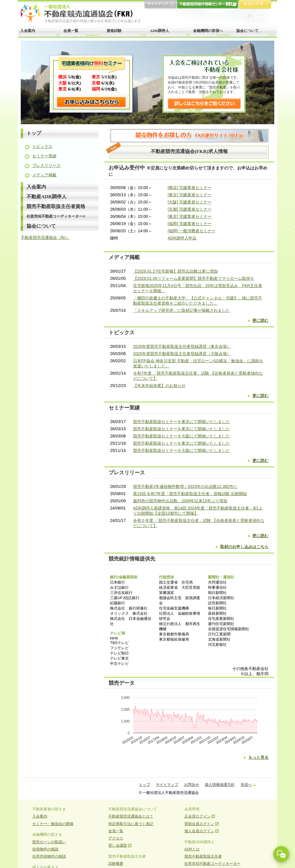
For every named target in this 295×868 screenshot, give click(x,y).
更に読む (260, 320)
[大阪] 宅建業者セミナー (190, 202)
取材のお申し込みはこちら (244, 547)
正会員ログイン (197, 816)
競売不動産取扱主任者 (203, 856)
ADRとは (192, 849)
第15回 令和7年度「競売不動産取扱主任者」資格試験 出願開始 (190, 494)
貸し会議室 (118, 846)
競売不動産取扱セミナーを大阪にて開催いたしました (181, 436)
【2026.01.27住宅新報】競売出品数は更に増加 (175, 271)
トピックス (42, 146)
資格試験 (126, 33)
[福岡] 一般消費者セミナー (192, 231)
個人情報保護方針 (220, 785)
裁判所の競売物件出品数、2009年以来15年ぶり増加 (180, 501)
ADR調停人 (170, 33)
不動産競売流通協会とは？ (131, 816)
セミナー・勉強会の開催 (53, 824)
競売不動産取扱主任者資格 (56, 206)
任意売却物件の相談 (49, 856)
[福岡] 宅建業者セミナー (190, 224)
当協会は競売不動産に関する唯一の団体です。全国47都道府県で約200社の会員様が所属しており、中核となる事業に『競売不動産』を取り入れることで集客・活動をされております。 (204, 85)
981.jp (208, 4)
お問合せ (255, 4)
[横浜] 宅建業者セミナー (190, 188)
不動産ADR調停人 (47, 197)
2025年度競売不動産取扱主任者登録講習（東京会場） (182, 346)
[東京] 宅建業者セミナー (190, 195)
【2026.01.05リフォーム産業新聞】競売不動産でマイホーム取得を (194, 278)
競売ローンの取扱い (49, 842)
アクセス (116, 838)
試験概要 (116, 864)
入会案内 (40, 33)
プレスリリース (46, 165)
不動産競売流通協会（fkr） (45, 237)
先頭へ (246, 785)
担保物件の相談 (45, 849)
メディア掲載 (44, 175)
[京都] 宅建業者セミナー (190, 209)
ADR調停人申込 (182, 238)
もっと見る (258, 757)
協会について (256, 33)
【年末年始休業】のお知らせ (159, 386)
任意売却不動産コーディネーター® (56, 216)
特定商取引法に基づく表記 (131, 824)
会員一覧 (82, 33)
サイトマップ (160, 4)
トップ (34, 133)
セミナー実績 (44, 156)
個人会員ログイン (199, 831)
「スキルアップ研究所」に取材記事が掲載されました (181, 310)
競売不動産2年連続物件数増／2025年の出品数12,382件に (185, 486)
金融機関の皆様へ (212, 33)
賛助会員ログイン (199, 824)
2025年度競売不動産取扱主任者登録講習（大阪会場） (182, 354)
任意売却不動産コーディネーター (212, 864)
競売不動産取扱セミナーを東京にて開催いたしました (181, 422)
